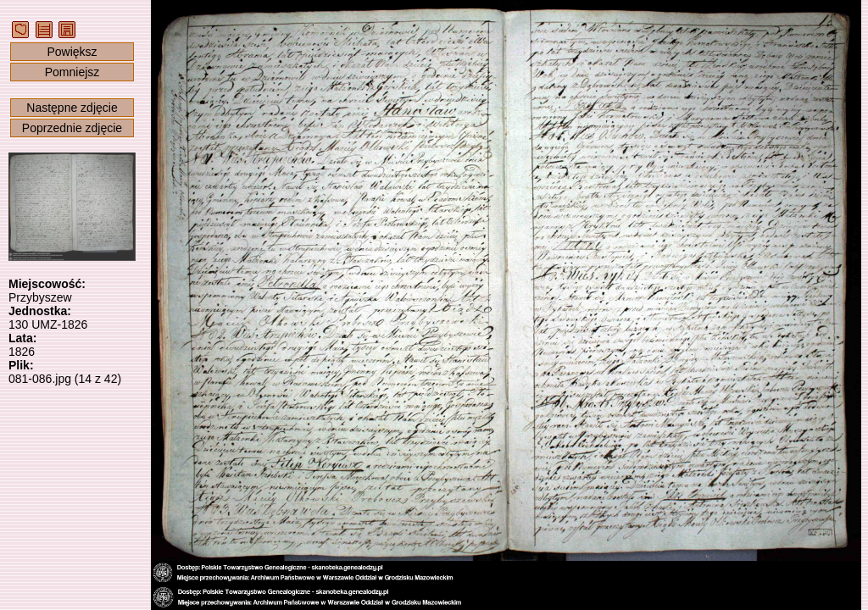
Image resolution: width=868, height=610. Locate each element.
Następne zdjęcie (72, 108)
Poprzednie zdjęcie (72, 128)
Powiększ (72, 52)
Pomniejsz (72, 72)
